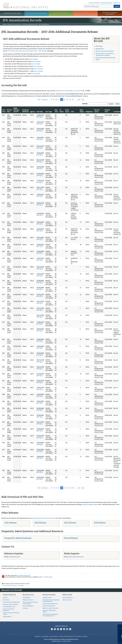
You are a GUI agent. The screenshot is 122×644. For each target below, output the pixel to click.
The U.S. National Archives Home (25, 5)
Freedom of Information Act (66, 636)
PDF (39, 117)
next (79, 99)
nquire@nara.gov (15, 557)
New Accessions (67, 600)
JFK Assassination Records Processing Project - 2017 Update (27, 51)
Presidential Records (9, 607)
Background (100, 49)
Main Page (99, 46)
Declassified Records (49, 606)
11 (59, 99)
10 (56, 99)
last (83, 99)
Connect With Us (61, 626)
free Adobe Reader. (24, 575)
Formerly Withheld (25, 111)
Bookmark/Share (106, 3)
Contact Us (116, 3)
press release (33, 59)
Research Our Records (12, 13)
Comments (117, 112)
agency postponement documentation (43, 518)
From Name (67, 111)
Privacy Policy (54, 636)
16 (73, 99)
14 (67, 99)
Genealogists (27, 598)
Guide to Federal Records (50, 604)
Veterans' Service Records (37, 13)
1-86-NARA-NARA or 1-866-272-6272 (61, 641)
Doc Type (49, 112)
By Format (6, 600)
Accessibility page (47, 577)
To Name (62, 111)
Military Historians (28, 600)
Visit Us (85, 13)
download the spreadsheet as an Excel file (69, 91)
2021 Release (100, 523)
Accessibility (45, 636)
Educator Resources (61, 13)
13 (64, 99)
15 (70, 99)
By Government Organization (11, 602)
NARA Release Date (16, 110)
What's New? (67, 595)
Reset (118, 104)
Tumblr (61, 629)
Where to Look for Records (50, 608)
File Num (56, 111)
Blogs (67, 629)
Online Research (9, 595)
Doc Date (40, 112)
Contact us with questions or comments (13, 585)
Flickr (70, 629)
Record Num (10, 111)
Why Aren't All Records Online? (49, 611)
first (39, 99)
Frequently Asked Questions (18, 538)
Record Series (97, 111)
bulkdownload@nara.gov (90, 504)
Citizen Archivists (94, 3)
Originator (89, 112)
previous (45, 99)
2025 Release (10, 523)
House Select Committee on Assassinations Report (105, 54)
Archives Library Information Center (11, 613)
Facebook (52, 629)
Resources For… (29, 595)
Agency (33, 112)
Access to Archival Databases (8, 610)
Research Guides (49, 595)
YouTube (64, 629)
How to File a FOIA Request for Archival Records (50, 615)
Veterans (25, 608)
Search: (85, 104)
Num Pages (82, 111)
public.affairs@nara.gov (76, 557)
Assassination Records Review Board (105, 58)
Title (72, 112)
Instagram (58, 629)
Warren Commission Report (105, 51)
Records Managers (28, 606)
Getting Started (47, 598)
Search (117, 6)
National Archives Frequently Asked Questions (51, 601)
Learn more (105, 641)
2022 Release (70, 523)
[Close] (120, 626)
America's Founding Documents (110, 13)
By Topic (5, 598)
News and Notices (68, 598)
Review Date (107, 111)
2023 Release (40, 523)
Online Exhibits (7, 617)
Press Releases (71, 538)
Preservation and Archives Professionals (30, 603)
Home (5, 24)
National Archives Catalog (10, 604)
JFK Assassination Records (30, 24)
